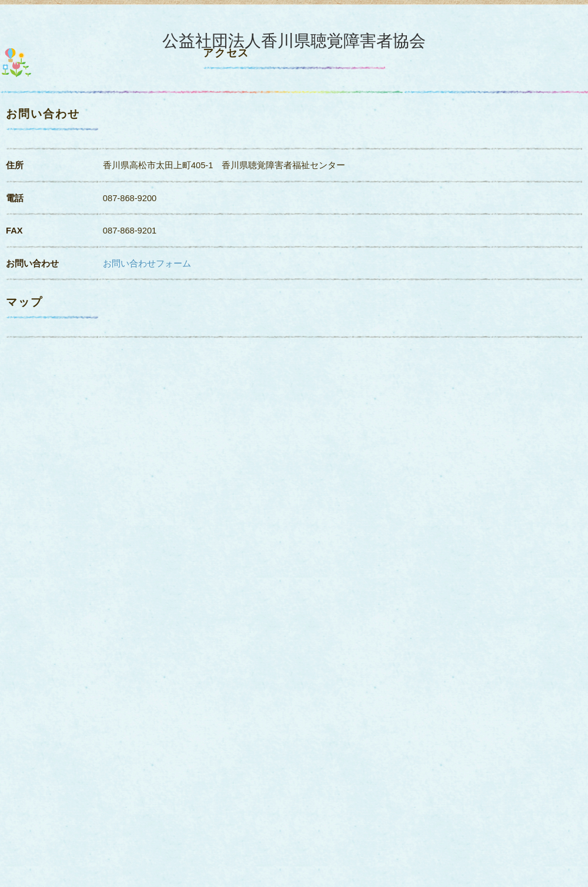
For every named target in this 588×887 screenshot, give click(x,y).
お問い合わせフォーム (147, 264)
